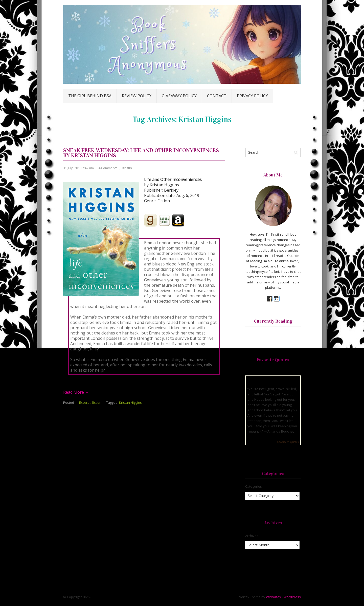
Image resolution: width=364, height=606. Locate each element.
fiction (97, 402)
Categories (254, 486)
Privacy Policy (252, 96)
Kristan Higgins (130, 402)
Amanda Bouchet (281, 431)
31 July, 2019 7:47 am (78, 168)
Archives (252, 536)
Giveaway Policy (179, 96)
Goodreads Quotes (288, 442)
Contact (217, 96)
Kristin (127, 168)
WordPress (292, 597)
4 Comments (108, 168)
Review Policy (137, 96)
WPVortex (274, 597)
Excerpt (85, 402)
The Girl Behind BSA (90, 96)
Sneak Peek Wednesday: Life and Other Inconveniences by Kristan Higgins (141, 153)
